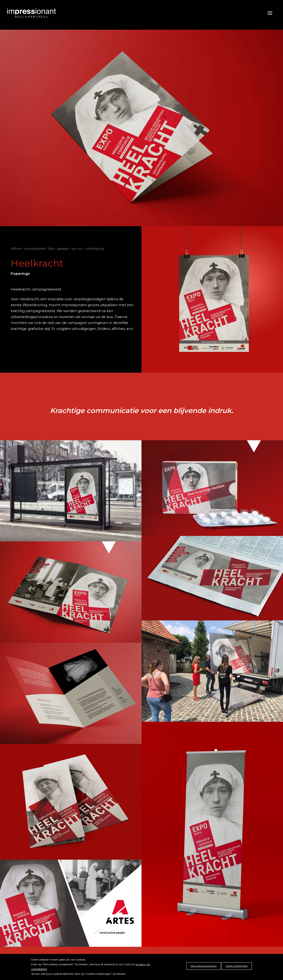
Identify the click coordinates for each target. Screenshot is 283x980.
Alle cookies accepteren (204, 966)
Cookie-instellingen (237, 966)
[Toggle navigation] (266, 13)
